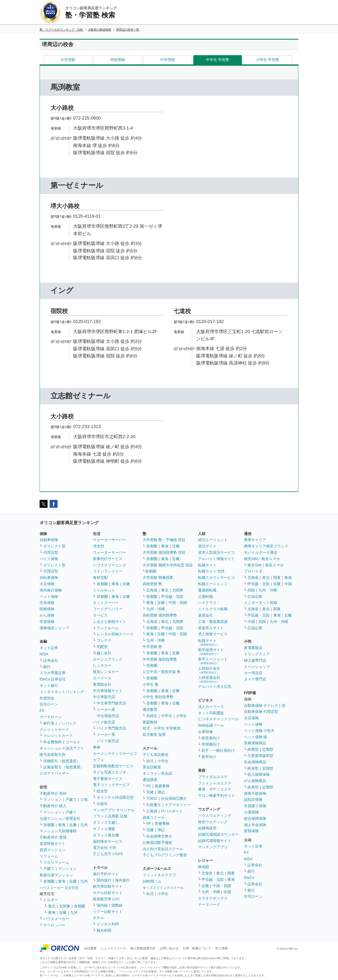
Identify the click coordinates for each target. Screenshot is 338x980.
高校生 (152, 716)
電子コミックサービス (111, 785)
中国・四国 (178, 603)
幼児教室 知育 (154, 735)
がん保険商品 (255, 781)
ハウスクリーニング (110, 565)
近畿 (73, 825)
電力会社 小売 (105, 848)
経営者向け (211, 738)
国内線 (102, 905)
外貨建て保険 (255, 806)
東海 (62, 825)
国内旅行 (104, 880)
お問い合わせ (169, 948)
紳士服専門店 (255, 660)
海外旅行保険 (51, 590)
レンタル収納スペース (115, 634)
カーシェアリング (108, 659)
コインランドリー (108, 571)
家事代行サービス (108, 559)
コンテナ (104, 640)
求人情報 (222, 948)
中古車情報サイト (108, 691)
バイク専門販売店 (111, 728)
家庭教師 (150, 722)
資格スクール (154, 817)
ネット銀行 (49, 685)
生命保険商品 (255, 762)
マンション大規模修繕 (58, 831)
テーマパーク (209, 905)
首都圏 (49, 825)
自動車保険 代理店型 (261, 712)
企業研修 (205, 732)
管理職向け (211, 744)
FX (42, 711)
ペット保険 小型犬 (259, 731)
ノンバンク (67, 723)
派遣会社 (205, 615)
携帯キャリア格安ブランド (266, 546)
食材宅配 (100, 577)
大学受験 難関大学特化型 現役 (168, 565)
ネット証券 (49, 648)
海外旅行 (123, 880)
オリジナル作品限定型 (115, 797)
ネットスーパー (106, 603)
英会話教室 (152, 767)
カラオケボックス (213, 898)
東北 (52, 906)
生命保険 (47, 603)
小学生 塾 (151, 684)
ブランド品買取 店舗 (110, 816)
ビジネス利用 (108, 924)
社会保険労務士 (174, 798)
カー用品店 (253, 673)
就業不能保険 (255, 793)
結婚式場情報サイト (215, 841)
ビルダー (51, 900)
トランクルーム (106, 628)
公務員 (152, 811)
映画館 (204, 867)
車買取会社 (102, 684)
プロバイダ (253, 571)
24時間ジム (152, 881)
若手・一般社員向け (218, 750)
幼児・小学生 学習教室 (162, 728)
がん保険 (47, 615)
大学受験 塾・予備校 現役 (164, 540)
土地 (84, 799)
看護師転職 (207, 590)
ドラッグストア (257, 654)
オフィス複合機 (106, 835)
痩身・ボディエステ (215, 789)
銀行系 (49, 723)
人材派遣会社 (209, 679)
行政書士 (154, 805)
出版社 (102, 804)
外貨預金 (47, 698)
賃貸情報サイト (53, 844)
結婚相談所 (207, 828)
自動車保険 (49, 540)
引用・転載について (197, 948)
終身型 (253, 749)
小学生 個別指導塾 (158, 697)
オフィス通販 (104, 829)
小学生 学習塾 (267, 60)
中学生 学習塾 (218, 60)
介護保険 (251, 812)
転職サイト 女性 (212, 571)
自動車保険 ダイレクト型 (265, 706)
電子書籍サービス (108, 779)
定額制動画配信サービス (113, 766)
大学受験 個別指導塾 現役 (164, 552)
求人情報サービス (213, 634)
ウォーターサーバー (110, 540)
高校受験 (118, 60)
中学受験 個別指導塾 (160, 659)
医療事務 (162, 786)
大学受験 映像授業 (158, 577)
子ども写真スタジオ (110, 772)
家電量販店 (253, 648)
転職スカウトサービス (217, 577)
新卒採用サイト (211, 652)
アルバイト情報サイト (217, 559)
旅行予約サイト (106, 874)
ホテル (98, 918)
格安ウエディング (213, 822)
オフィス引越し (106, 822)
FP (149, 786)
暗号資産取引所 (53, 755)
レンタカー (102, 665)
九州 (84, 825)
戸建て (71, 799)
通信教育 (150, 709)
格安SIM (254, 565)
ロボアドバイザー (54, 773)
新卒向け (209, 757)
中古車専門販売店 (111, 703)
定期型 (268, 749)
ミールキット (104, 590)
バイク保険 (49, 559)
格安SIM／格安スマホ (262, 559)
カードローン (51, 717)
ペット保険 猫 (256, 737)
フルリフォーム (56, 862)
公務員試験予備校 (157, 842)
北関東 (65, 906)
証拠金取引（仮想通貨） (64, 767)
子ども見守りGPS (108, 854)
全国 (227, 892)
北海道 (152, 590)
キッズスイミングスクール (163, 888)
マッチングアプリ (213, 847)
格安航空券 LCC (106, 899)
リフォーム (49, 856)
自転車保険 (49, 577)
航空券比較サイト (108, 886)
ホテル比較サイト (108, 893)
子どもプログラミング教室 (165, 855)
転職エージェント (213, 584)
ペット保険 (49, 596)
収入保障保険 (259, 774)
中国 (288, 584)
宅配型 (102, 647)
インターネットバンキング (62, 692)
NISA (44, 654)
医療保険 (47, 609)
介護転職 (205, 596)
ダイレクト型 (54, 546)
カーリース (102, 678)
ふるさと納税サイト (110, 622)
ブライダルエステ (213, 777)
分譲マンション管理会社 (60, 818)
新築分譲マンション (56, 875)
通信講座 (150, 780)
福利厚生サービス (108, 841)
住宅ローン (49, 704)
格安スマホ (274, 565)
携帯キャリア (255, 540)
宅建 (150, 792)
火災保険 (47, 584)
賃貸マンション (53, 850)
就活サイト (207, 546)
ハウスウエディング (215, 816)
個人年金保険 (255, 825)
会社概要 (90, 948)
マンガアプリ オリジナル (114, 810)
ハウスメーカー (56, 919)
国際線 (117, 905)
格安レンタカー (106, 672)
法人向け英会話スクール (163, 849)
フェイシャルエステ (215, 783)
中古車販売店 (104, 697)
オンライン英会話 (157, 773)
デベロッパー (54, 925)
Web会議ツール (211, 725)
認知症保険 (253, 799)
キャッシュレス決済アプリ (62, 748)
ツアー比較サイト (108, 912)
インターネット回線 (261, 603)
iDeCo (249, 878)
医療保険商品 (255, 743)
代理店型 (51, 552)
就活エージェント (213, 540)
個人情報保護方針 (143, 948)
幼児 (150, 761)
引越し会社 (102, 653)
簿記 (161, 792)
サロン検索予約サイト (217, 796)
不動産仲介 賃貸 (53, 837)
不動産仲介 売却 (53, 793)
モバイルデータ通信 (261, 552)
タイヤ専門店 (255, 679)
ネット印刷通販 (211, 713)
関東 (231, 873)
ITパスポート (172, 811)
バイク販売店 (104, 722)
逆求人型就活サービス (217, 552)
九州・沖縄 (156, 609)
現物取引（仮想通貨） (62, 761)
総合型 (102, 791)
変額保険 (251, 831)
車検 (97, 747)
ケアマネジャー (178, 805)
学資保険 (47, 622)
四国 (251, 590)
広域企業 (255, 596)
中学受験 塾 (152, 647)
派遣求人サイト (211, 628)
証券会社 (51, 660)
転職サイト (207, 565)
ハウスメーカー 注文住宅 (59, 888)
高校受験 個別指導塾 (160, 615)
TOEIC (152, 798)
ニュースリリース (113, 948)
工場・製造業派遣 (213, 622)
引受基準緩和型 (260, 756)
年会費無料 (53, 742)
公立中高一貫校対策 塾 (162, 672)
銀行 (47, 667)
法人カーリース (211, 707)
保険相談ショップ (54, 628)
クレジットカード (54, 730)
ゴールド (73, 742)
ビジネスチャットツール (218, 719)
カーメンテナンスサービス (115, 754)
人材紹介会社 (209, 670)
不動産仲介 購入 (53, 806)
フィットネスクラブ (159, 875)
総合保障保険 (255, 818)
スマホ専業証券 (53, 673)
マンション (53, 799)
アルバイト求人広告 (215, 687)
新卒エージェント (213, 661)
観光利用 (104, 930)
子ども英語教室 (156, 755)
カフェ (98, 760)
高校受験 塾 (152, 584)
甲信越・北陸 (172, 596)
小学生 (181, 716)
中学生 (167, 716)
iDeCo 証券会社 (53, 679)
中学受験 (168, 60)
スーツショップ (257, 667)
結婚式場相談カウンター (218, 834)
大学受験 (68, 60)
